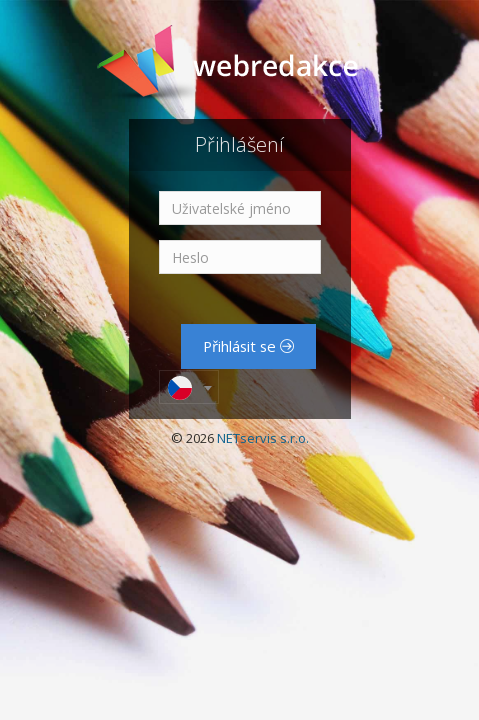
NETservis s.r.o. (263, 438)
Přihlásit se (248, 346)
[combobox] (189, 387)
